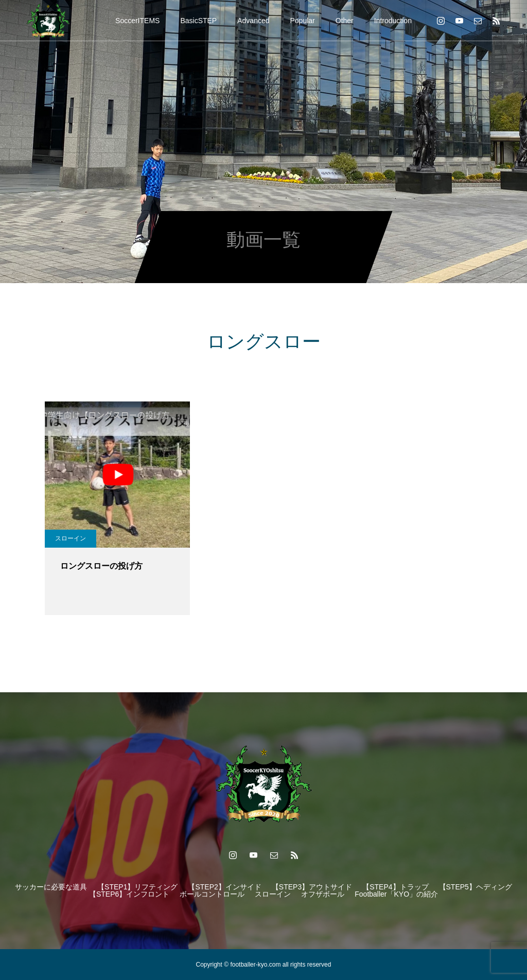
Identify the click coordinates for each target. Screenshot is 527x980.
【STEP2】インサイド (224, 887)
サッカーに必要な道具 (51, 887)
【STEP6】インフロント (129, 894)
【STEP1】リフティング (137, 887)
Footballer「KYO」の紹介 (396, 894)
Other (345, 21)
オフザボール (323, 894)
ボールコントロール (212, 894)
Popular (303, 21)
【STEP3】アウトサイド (312, 887)
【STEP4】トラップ (395, 887)
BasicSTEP (198, 21)
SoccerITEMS (137, 21)
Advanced (253, 21)
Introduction (393, 21)
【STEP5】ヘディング (476, 887)
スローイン (71, 538)
